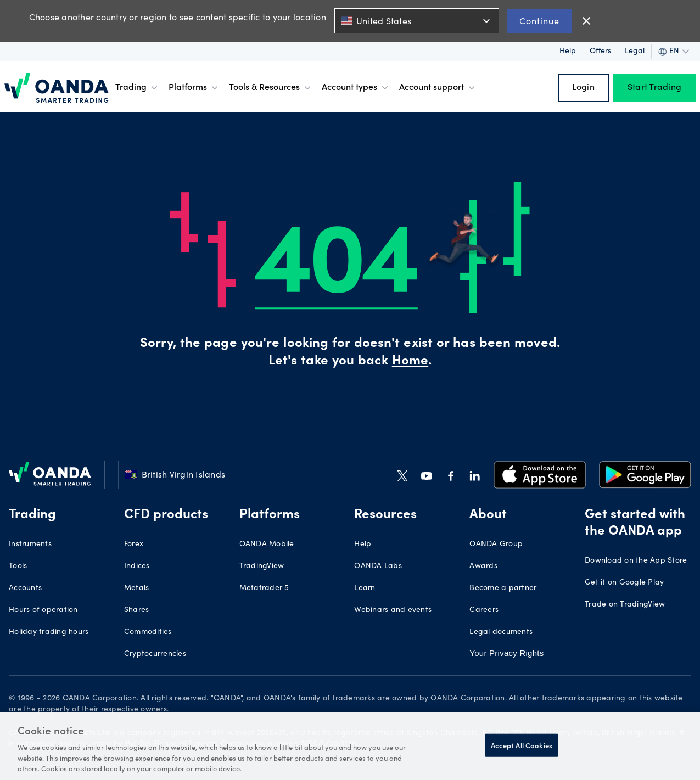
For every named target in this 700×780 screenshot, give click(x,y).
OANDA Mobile (267, 545)
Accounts (25, 588)
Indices (137, 566)
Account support (438, 88)
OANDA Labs (378, 566)
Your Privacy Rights (506, 653)
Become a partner (503, 588)
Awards (483, 566)
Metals (137, 588)
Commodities (148, 632)
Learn (365, 588)
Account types (356, 88)
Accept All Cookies (522, 745)
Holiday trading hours (49, 632)
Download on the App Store (636, 561)
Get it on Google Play (624, 583)
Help (568, 52)
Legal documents (501, 632)
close (586, 21)
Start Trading (654, 88)
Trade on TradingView (625, 605)
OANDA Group (496, 545)
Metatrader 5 (264, 588)
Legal (635, 52)
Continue (539, 21)
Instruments (30, 545)
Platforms (194, 88)
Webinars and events (393, 610)
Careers (484, 610)
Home (410, 362)
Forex (134, 545)
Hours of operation (43, 610)
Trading (138, 88)
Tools (18, 566)
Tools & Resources (271, 88)
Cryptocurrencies (155, 654)
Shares (137, 610)
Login (583, 88)
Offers (600, 52)
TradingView (262, 566)
